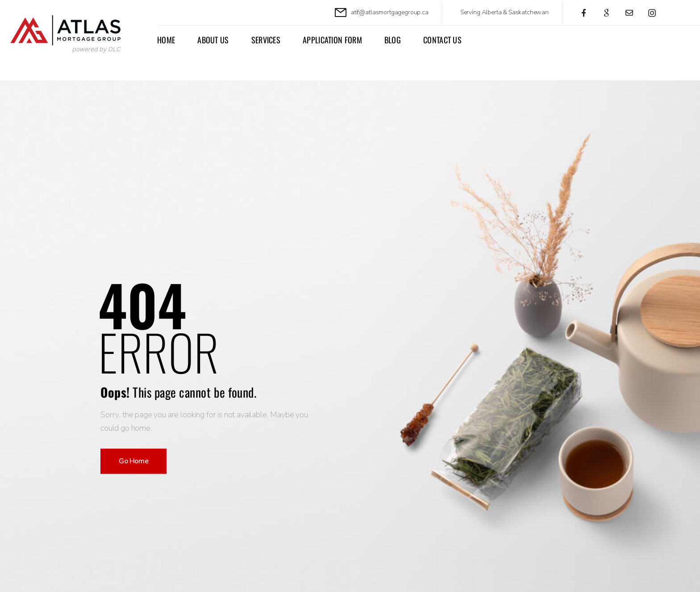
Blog (393, 40)
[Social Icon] (584, 13)
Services (266, 40)
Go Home (133, 461)
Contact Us (442, 40)
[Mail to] (382, 13)
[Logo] (70, 35)
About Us (213, 40)
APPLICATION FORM (332, 40)
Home (166, 40)
